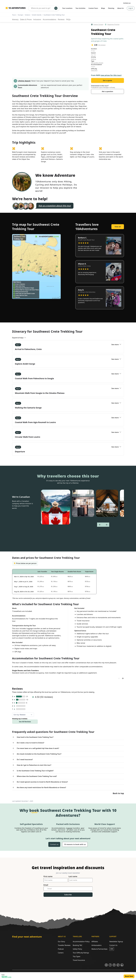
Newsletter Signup (116, 942)
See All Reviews (25, 722)
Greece (28, 15)
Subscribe (68, 895)
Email (46, 885)
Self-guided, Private (97, 63)
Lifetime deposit (24, 81)
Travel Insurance (79, 960)
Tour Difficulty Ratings (81, 953)
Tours (14, 15)
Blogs (103, 8)
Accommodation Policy (81, 942)
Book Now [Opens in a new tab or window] (129, 976)
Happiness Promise (113, 25)
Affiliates (95, 942)
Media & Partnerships (99, 949)
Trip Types (76, 956)
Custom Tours (93, 8)
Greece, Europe (98, 25)
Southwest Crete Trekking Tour (54, 15)
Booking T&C (78, 945)
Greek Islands (37, 15)
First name (48, 876)
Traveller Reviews (64, 945)
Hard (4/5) (94, 70)
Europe (20, 15)
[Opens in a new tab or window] (106, 965)
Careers (61, 953)
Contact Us (113, 945)
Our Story (61, 942)
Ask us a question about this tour (55, 206)
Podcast (61, 949)
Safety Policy (77, 949)
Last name (73, 876)
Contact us (127, 3)
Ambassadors (96, 945)
